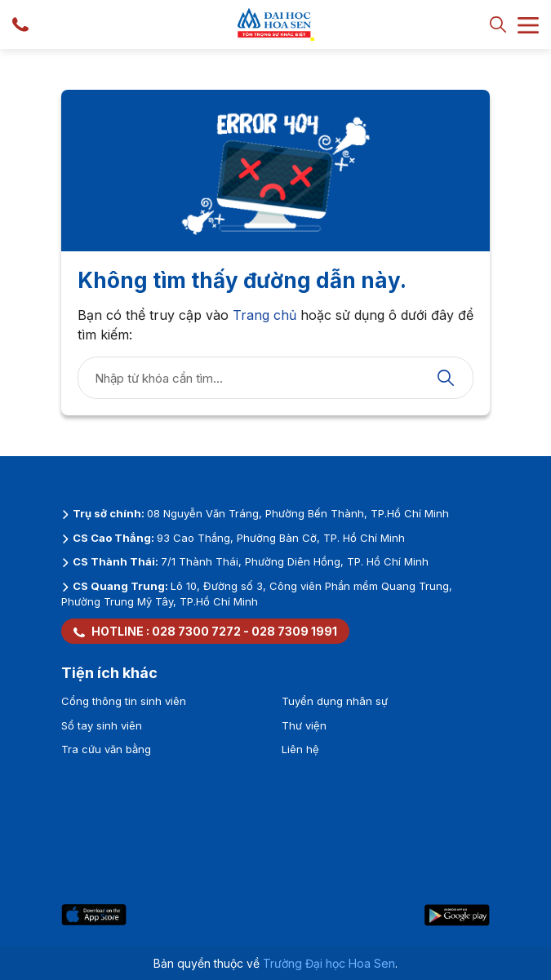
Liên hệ (300, 749)
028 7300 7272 (196, 631)
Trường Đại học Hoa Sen (329, 963)
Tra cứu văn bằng (106, 749)
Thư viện (304, 725)
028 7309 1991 (294, 631)
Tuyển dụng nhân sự (335, 701)
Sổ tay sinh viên (102, 725)
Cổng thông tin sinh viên (124, 701)
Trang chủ (264, 315)
